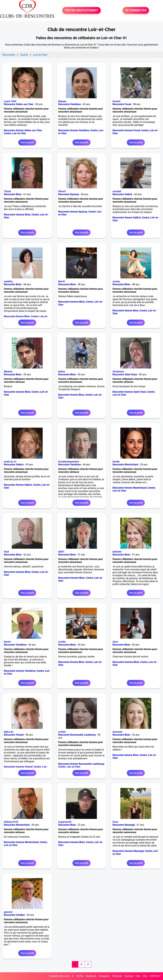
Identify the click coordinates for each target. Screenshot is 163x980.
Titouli (7, 191)
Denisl (7, 642)
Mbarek (8, 372)
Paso (115, 822)
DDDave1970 (11, 822)
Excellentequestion (69, 462)
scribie (62, 732)
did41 (61, 552)
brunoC (116, 101)
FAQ (138, 976)
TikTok (80, 976)
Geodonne (118, 372)
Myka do (9, 732)
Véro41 (62, 191)
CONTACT (155, 976)
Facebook (91, 976)
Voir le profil (27, 142)
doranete (117, 732)
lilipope (62, 101)
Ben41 (62, 281)
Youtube (129, 976)
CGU (145, 976)
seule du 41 (10, 462)
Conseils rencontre (59, 976)
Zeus (115, 642)
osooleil (117, 191)
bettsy (62, 372)
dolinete (117, 552)
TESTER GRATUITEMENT (81, 10)
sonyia (116, 281)
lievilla (116, 462)
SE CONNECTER (136, 10)
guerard (8, 912)
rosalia (62, 642)
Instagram (104, 976)
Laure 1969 (10, 101)
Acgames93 (65, 822)
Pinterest (117, 976)
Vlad (6, 552)
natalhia (8, 281)
